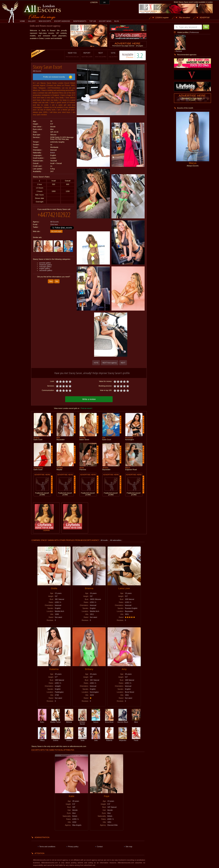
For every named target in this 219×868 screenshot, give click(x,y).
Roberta (109, 739)
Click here (54, 222)
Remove (179, 51)
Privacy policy (73, 846)
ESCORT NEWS (105, 21)
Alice (136, 721)
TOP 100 (93, 21)
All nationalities (116, 540)
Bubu (42, 721)
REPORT (82, 55)
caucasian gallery (46, 268)
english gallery (45, 266)
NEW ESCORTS (45, 21)
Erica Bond (109, 721)
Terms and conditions (47, 846)
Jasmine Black (123, 721)
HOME (22, 21)
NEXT (96, 55)
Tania (82, 739)
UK (104, 2)
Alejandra (123, 739)
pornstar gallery (45, 260)
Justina (56, 739)
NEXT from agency (110, 363)
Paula (136, 739)
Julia (96, 739)
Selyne (96, 721)
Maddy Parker (56, 721)
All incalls (104, 540)
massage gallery (45, 264)
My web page (56, 229)
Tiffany (42, 739)
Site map (129, 846)
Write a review (89, 399)
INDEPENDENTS (80, 21)
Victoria (69, 739)
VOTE (108, 55)
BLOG (117, 21)
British (53, 152)
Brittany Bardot (82, 722)
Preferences (194, 32)
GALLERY (32, 21)
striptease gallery (46, 262)
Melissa (69, 721)
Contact (100, 846)
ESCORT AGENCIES (62, 21)
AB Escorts (37, 70)
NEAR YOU (68, 55)
